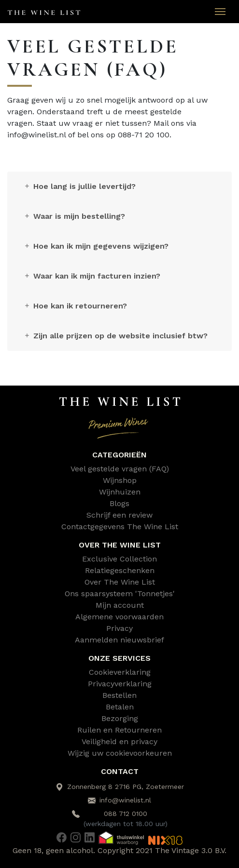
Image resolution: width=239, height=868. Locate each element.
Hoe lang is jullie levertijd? (79, 186)
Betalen (120, 707)
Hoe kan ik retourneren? (75, 306)
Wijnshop (120, 480)
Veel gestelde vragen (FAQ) (120, 469)
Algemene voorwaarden (119, 617)
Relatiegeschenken (120, 570)
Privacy (119, 628)
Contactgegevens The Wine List (120, 527)
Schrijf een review (119, 515)
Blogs (119, 503)
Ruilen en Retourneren (119, 730)
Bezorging (120, 718)
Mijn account (120, 605)
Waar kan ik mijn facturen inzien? (92, 276)
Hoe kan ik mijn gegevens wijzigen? (96, 246)
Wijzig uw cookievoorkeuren (120, 753)
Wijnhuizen (120, 492)
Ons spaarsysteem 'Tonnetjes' (120, 594)
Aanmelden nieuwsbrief (119, 640)
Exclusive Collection (119, 559)
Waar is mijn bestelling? (74, 216)
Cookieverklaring (120, 672)
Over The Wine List (120, 582)
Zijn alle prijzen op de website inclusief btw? (115, 336)
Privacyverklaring (120, 684)
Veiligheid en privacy (119, 741)
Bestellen (119, 695)
